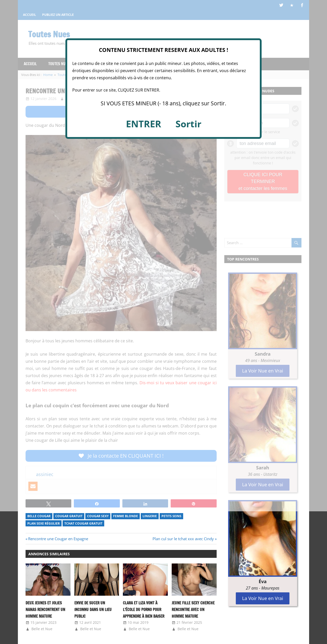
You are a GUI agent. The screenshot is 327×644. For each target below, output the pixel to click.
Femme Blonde (126, 516)
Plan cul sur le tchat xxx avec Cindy (183, 539)
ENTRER (144, 124)
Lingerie (150, 516)
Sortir (188, 124)
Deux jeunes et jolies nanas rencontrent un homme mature (45, 610)
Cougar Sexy (98, 516)
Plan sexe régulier (44, 523)
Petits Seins (171, 516)
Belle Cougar (39, 516)
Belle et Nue (42, 629)
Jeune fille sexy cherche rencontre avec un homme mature (193, 610)
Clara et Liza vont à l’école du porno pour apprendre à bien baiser (144, 610)
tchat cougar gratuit (83, 523)
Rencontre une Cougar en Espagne (58, 539)
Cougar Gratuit (69, 516)
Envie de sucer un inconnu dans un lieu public (93, 610)
